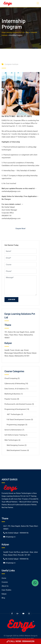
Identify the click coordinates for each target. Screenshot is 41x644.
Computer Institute (11, 64)
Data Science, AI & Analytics (15, 389)
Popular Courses (11, 399)
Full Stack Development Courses (19, 420)
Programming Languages (16, 425)
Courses (5, 582)
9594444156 (24, 533)
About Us (5, 586)
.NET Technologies (14, 414)
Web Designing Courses (15, 445)
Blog (3, 598)
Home (4, 578)
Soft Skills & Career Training (15, 435)
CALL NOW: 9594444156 (20, 641)
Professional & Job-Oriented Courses (18, 404)
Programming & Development (15, 409)
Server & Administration (13, 430)
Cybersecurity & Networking (15, 384)
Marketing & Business (12, 394)
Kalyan (4, 594)
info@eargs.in (10, 537)
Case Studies (6, 590)
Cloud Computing (11, 378)
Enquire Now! (21, 229)
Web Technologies (11, 440)
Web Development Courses (17, 450)
